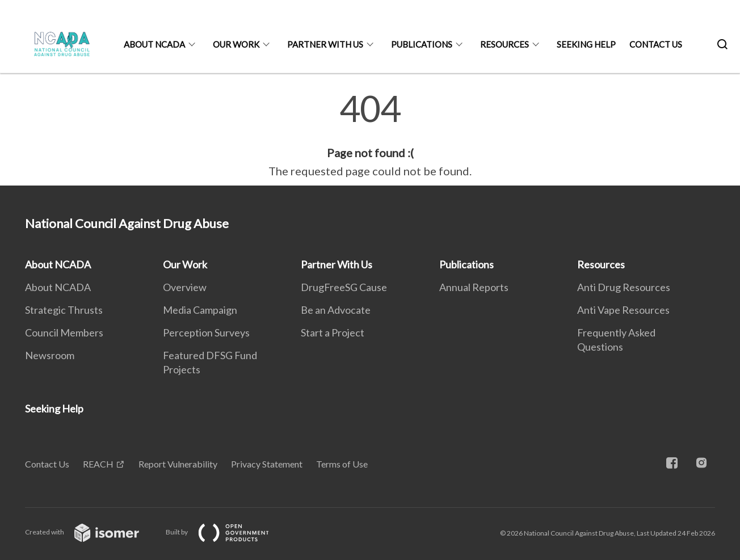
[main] (370, 135)
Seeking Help (586, 44)
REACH (98, 464)
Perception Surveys (206, 332)
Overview (185, 287)
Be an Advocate (336, 310)
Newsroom (50, 355)
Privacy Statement (267, 464)
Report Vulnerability (178, 464)
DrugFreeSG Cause (344, 287)
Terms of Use (342, 464)
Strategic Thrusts (64, 310)
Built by (226, 532)
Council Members (64, 332)
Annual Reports (474, 287)
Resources (504, 44)
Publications (422, 44)
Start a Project (333, 332)
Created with (91, 532)
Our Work (236, 44)
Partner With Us (325, 44)
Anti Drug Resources (624, 287)
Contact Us (656, 44)
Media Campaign (200, 310)
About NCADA (154, 44)
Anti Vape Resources (623, 310)
